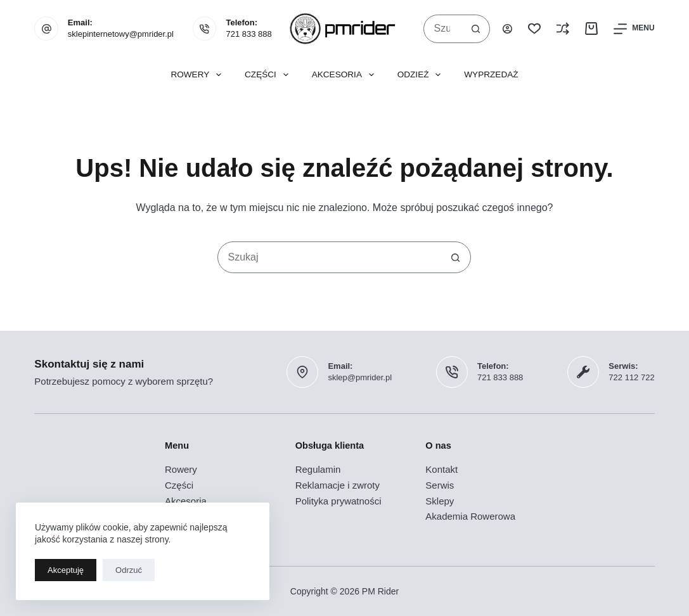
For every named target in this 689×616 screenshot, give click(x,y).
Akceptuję (66, 570)
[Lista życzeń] (534, 29)
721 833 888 (248, 34)
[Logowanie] (507, 29)
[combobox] (443, 29)
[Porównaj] (563, 29)
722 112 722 (631, 377)
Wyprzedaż (491, 74)
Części (269, 75)
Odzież (422, 75)
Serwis (440, 485)
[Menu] (634, 29)
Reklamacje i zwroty (338, 485)
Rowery (198, 75)
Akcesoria (345, 75)
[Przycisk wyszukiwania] (476, 29)
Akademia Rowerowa (470, 516)
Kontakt (441, 469)
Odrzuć (129, 570)
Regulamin (318, 469)
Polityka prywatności (338, 501)
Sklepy (440, 501)
